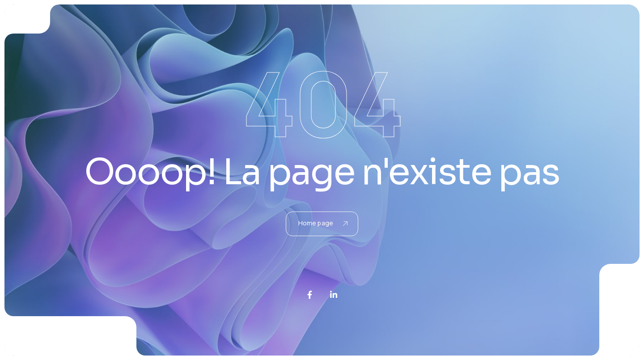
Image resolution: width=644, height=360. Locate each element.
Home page (323, 223)
